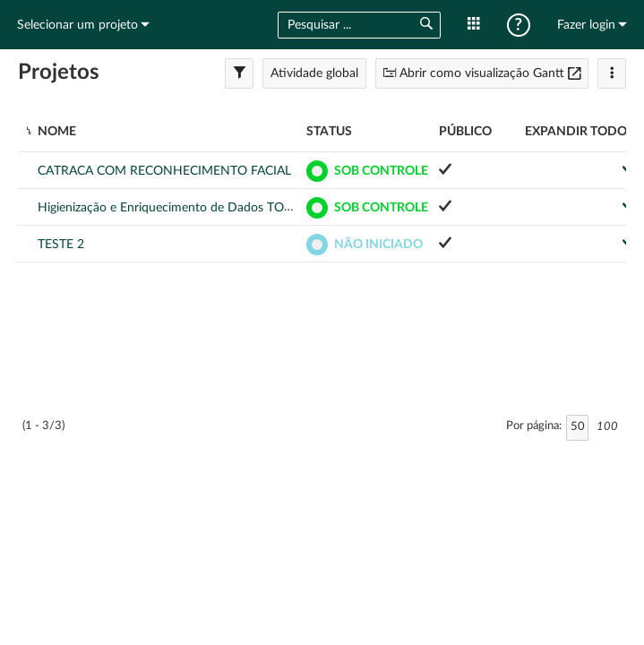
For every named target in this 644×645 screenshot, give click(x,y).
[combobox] (341, 25)
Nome (57, 132)
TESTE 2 (61, 245)
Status (329, 132)
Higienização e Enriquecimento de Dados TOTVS (172, 208)
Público (465, 132)
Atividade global (314, 73)
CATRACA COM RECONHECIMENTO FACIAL (164, 171)
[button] (425, 25)
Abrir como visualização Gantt (482, 73)
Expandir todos (580, 132)
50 (578, 427)
